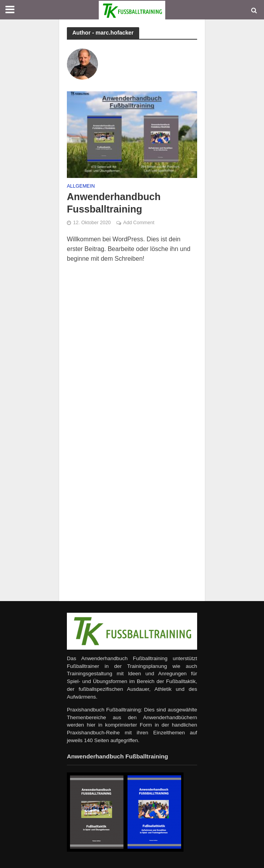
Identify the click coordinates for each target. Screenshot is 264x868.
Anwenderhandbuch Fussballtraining (114, 203)
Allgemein (81, 186)
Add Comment (139, 223)
